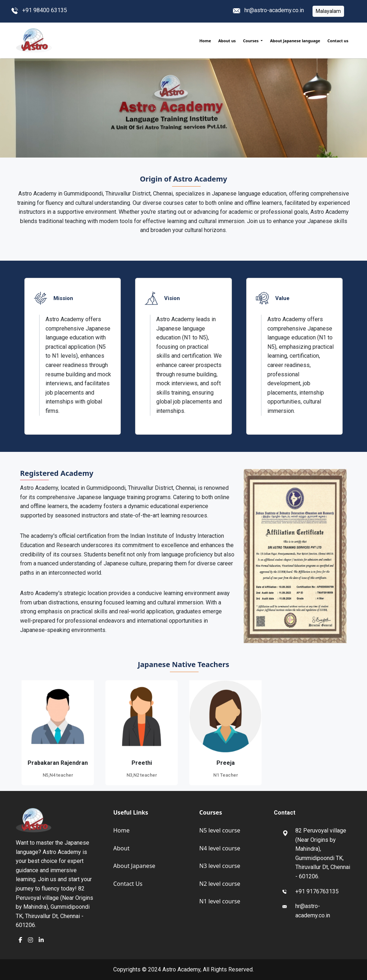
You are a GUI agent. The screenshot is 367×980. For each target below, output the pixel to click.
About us (227, 41)
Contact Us (128, 884)
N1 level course (220, 901)
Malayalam (328, 11)
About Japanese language (295, 41)
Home (205, 41)
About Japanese (134, 866)
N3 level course (220, 866)
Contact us (338, 41)
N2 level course (220, 884)
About (121, 848)
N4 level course (220, 848)
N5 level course (220, 830)
